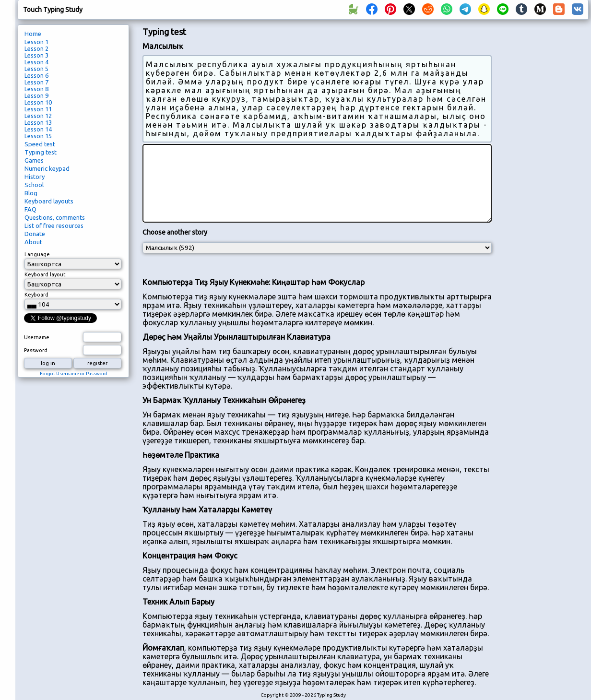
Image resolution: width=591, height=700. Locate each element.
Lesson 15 (38, 136)
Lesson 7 (36, 82)
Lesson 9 (36, 95)
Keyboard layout (45, 274)
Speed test (40, 144)
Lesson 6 (36, 75)
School (34, 185)
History (35, 177)
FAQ (30, 209)
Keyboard (36, 295)
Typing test (41, 152)
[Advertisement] (544, 185)
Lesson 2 (36, 48)
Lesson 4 (36, 62)
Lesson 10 (38, 102)
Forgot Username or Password (74, 374)
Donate (35, 234)
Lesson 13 (38, 122)
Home (33, 34)
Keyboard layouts (49, 201)
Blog (31, 193)
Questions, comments (55, 217)
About (33, 242)
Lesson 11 (38, 109)
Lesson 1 (36, 42)
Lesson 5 (36, 69)
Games (34, 160)
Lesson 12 (38, 116)
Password (36, 350)
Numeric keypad (47, 168)
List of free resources (54, 225)
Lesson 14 (38, 129)
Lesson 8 (36, 89)
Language (37, 254)
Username (37, 337)
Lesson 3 (36, 55)
